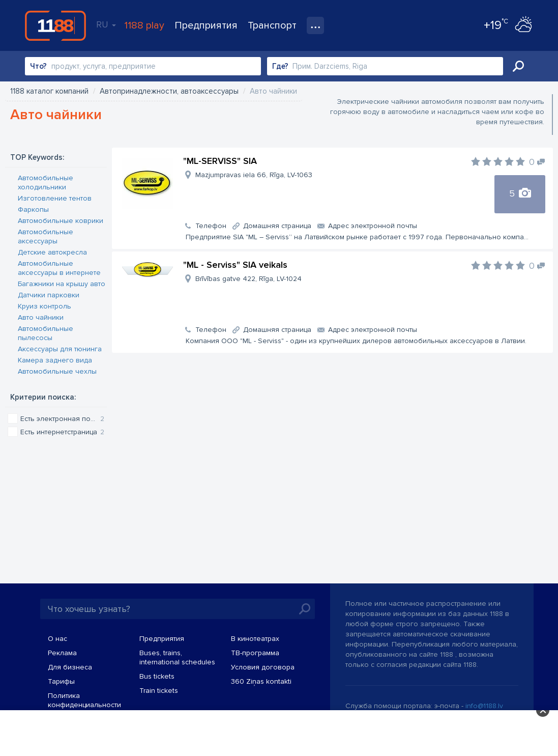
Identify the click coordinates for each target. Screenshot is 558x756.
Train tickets (159, 691)
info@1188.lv (484, 706)
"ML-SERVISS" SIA (220, 161)
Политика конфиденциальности (84, 700)
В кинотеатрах (255, 639)
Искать (518, 66)
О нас (57, 639)
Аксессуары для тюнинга (60, 349)
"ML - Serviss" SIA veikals (235, 265)
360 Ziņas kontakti (261, 681)
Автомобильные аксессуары (46, 236)
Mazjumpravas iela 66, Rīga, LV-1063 (254, 175)
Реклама (62, 653)
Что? (38, 66)
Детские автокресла (52, 252)
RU (106, 24)
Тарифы (61, 681)
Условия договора (263, 667)
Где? (280, 66)
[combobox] (143, 66)
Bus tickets (157, 676)
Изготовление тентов (55, 198)
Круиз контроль (45, 306)
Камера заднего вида (55, 360)
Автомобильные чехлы (57, 371)
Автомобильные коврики (61, 221)
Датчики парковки (49, 295)
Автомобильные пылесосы (46, 333)
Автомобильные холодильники (46, 183)
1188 (55, 25)
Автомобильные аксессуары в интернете (59, 268)
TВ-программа (255, 653)
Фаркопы (33, 209)
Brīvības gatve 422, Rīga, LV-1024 (248, 279)
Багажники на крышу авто (62, 284)
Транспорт (272, 25)
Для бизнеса (70, 667)
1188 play (144, 25)
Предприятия (206, 25)
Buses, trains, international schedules (177, 657)
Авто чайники (41, 317)
